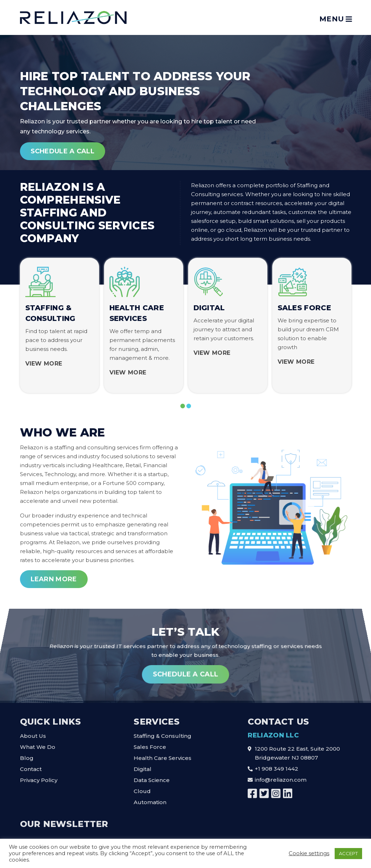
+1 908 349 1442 (277, 766)
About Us (33, 733)
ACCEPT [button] (348, 853)
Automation (150, 800)
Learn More (54, 579)
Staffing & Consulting (163, 733)
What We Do (38, 744)
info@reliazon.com (281, 777)
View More (44, 364)
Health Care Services (163, 755)
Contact (31, 767)
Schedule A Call (63, 155)
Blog (27, 755)
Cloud (142, 789)
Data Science (152, 778)
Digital (143, 767)
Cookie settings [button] (309, 853)
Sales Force (150, 744)
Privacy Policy (39, 778)
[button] (183, 406)
